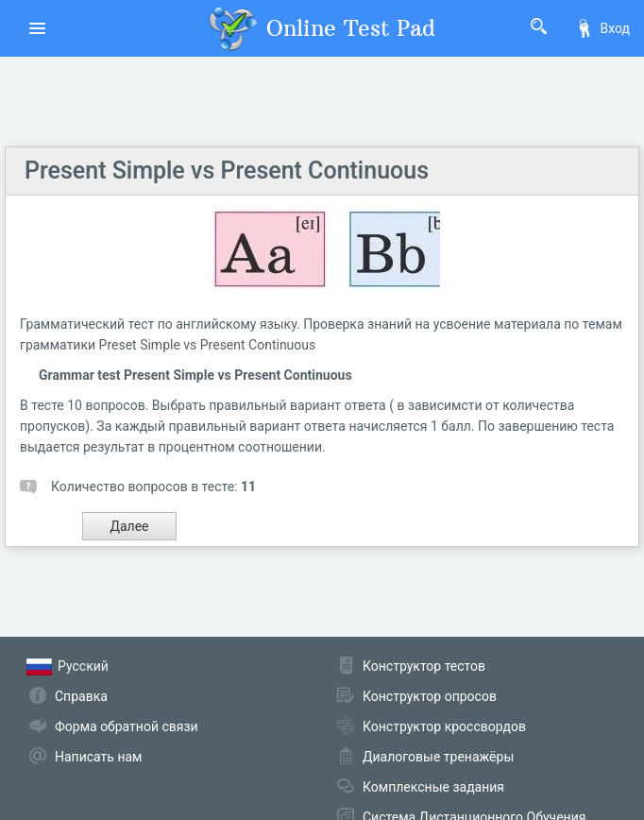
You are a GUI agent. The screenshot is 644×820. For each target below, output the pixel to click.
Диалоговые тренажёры (438, 757)
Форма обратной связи (127, 726)
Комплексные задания (433, 787)
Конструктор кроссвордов (444, 726)
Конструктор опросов (430, 696)
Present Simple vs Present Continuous (227, 171)
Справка (81, 696)
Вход (602, 28)
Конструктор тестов (424, 666)
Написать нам (98, 757)
